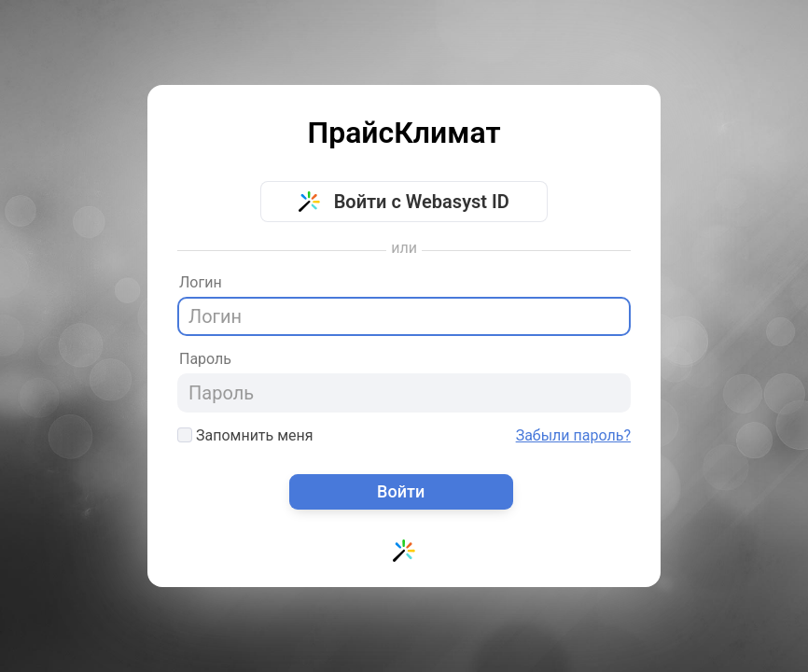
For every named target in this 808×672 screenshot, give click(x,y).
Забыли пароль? (573, 436)
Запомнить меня (245, 435)
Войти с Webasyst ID (404, 202)
